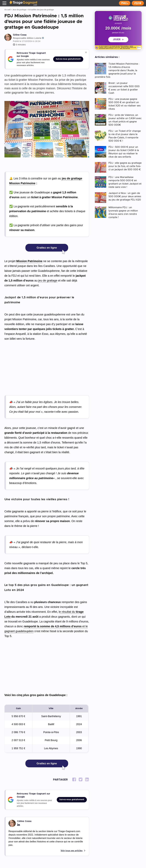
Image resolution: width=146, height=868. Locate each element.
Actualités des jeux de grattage (41, 10)
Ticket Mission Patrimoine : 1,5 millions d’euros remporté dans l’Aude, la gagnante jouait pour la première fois (117, 70)
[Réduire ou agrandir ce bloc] (86, 52)
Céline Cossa (20, 35)
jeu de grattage (48, 280)
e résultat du (68, 612)
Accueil (7, 10)
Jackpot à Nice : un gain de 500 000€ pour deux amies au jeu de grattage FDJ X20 (125, 196)
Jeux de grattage (19, 10)
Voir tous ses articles (72, 851)
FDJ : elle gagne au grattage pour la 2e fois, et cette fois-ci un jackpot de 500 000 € (125, 166)
